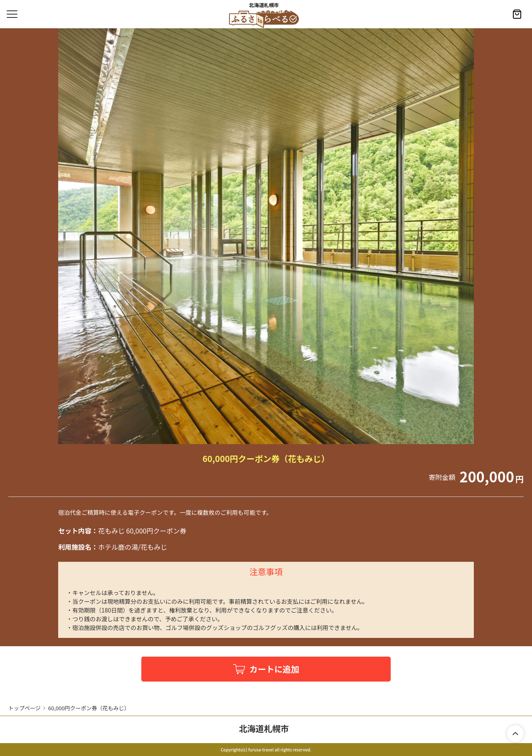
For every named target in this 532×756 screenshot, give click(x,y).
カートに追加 (274, 669)
